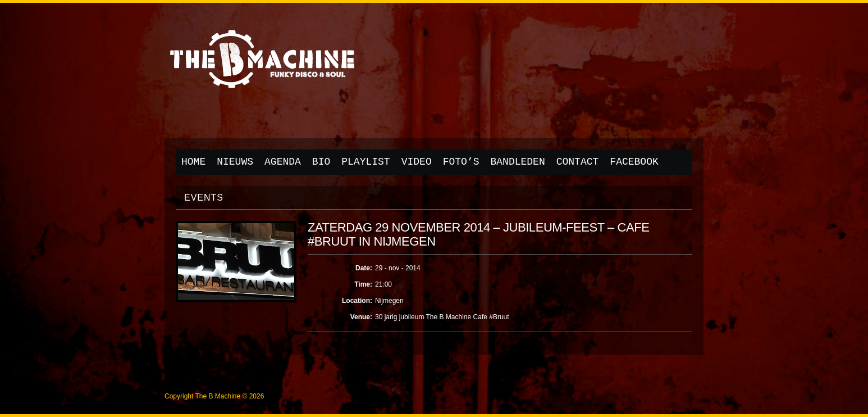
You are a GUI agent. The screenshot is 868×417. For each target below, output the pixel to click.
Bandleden (518, 162)
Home (193, 162)
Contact (578, 162)
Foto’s (461, 162)
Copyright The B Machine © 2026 (214, 396)
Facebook (634, 162)
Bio (321, 162)
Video (417, 162)
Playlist (366, 162)
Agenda (283, 162)
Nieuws (235, 162)
